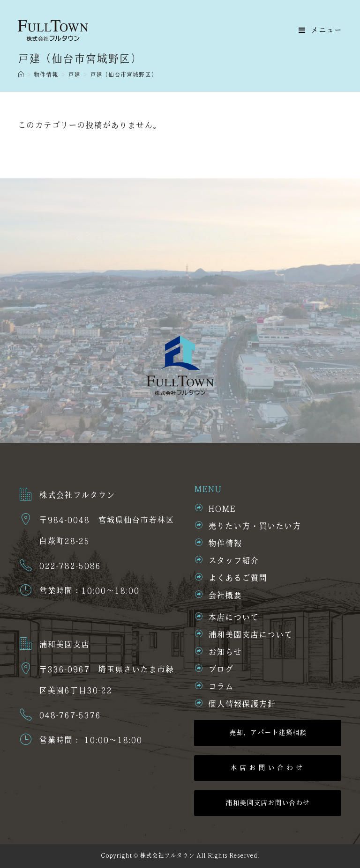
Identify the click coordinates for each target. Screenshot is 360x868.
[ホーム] (21, 75)
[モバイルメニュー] (320, 30)
